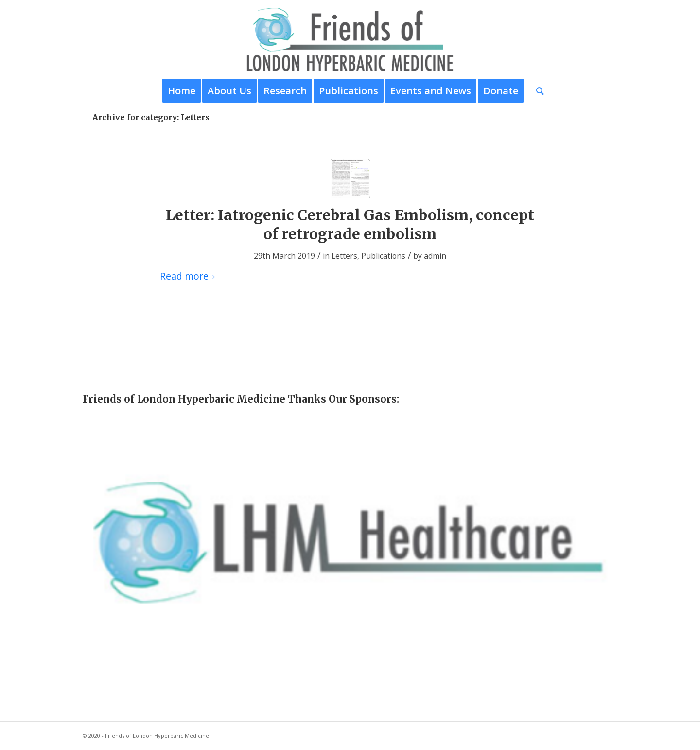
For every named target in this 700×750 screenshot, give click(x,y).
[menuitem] (182, 91)
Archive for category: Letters (151, 117)
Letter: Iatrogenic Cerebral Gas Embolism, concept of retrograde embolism (350, 224)
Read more (189, 276)
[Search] (537, 91)
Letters (344, 256)
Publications (383, 256)
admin (435, 256)
